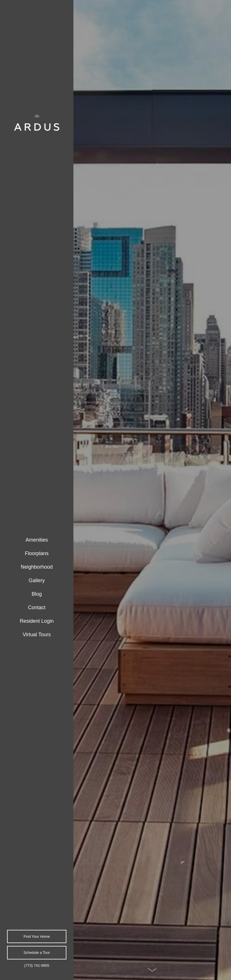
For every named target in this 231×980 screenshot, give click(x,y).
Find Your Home (37, 936)
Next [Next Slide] (221, 496)
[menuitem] (37, 540)
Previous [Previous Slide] (221, 484)
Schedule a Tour (37, 953)
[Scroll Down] (152, 970)
